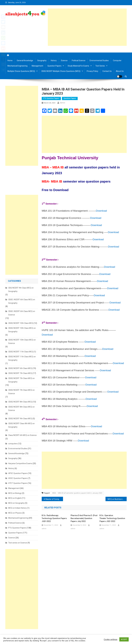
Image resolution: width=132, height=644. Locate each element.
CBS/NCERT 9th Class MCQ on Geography (21, 290)
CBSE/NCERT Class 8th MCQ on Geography (21, 425)
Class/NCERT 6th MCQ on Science (22, 435)
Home (10, 60)
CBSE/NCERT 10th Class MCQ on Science (22, 342)
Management (37, 66)
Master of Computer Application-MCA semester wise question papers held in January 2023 (54, 499)
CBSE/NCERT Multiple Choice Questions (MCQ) (61, 71)
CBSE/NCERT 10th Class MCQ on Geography (22, 330)
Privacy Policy (92, 71)
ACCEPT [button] (124, 639)
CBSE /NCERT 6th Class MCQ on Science (22, 313)
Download (101, 211)
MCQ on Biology (15, 493)
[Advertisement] (87, 27)
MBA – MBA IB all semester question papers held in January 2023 (77, 493)
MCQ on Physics (15, 513)
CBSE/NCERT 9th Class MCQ (20, 419)
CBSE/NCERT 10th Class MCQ (21, 323)
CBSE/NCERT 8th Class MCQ (20, 402)
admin (62, 103)
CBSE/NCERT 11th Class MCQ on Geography (22, 358)
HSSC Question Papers (18, 478)
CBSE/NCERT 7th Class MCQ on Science (21, 392)
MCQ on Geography (16, 503)
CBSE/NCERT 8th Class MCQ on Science (21, 409)
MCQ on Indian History (17, 508)
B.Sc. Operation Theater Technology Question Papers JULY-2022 (112, 518)
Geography (42, 60)
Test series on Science (18, 543)
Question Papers (54, 66)
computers (13, 444)
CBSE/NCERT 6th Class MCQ (20, 368)
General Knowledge (25, 60)
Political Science (79, 60)
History (54, 60)
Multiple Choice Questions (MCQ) (21, 71)
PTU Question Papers (51, 98)
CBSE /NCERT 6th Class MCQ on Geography (22, 301)
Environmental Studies (99, 60)
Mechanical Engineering (17, 66)
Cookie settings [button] (111, 639)
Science (64, 60)
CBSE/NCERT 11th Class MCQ (21, 352)
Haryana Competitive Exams (20, 463)
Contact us (107, 71)
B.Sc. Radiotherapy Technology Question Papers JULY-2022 (54, 518)
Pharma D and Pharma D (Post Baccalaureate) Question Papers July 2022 (84, 518)
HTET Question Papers (18, 483)
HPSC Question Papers (18, 473)
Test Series (100, 66)
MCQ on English (15, 498)
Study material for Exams (78, 66)
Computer (117, 60)
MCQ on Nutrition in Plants (117, 499)
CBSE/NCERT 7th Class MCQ (20, 373)
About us (120, 71)
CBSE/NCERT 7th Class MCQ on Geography (21, 380)
